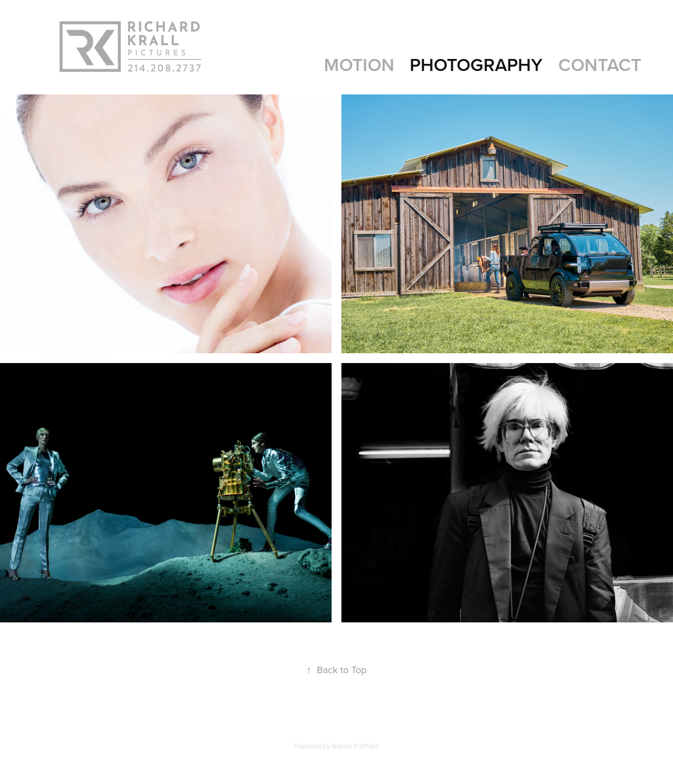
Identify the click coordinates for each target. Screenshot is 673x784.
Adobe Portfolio (355, 746)
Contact (600, 64)
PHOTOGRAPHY (476, 64)
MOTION (359, 64)
